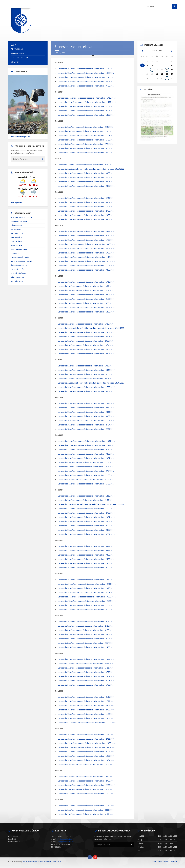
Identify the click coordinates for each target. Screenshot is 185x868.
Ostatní (15, 62)
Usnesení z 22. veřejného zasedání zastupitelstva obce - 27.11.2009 (86, 701)
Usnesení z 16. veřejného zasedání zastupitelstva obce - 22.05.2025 (86, 81)
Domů (57, 53)
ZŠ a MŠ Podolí (16, 225)
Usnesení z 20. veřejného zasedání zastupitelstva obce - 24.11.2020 (86, 231)
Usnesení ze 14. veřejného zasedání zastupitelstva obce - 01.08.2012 (87, 597)
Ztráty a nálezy (16, 241)
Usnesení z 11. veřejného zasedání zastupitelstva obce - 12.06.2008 (86, 756)
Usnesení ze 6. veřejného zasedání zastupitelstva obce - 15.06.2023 (86, 140)
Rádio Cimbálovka (17, 277)
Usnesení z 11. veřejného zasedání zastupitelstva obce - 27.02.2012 (86, 610)
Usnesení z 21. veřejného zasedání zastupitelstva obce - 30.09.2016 (86, 416)
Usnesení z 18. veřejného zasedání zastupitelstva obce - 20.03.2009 (86, 718)
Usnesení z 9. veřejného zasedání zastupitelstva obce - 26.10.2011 (86, 626)
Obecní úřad (17, 49)
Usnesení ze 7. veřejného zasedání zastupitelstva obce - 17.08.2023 (86, 135)
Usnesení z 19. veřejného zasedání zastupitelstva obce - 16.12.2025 (86, 69)
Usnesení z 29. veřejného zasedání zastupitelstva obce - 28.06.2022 (86, 177)
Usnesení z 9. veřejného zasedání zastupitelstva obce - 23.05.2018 (86, 341)
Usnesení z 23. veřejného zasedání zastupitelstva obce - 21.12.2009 (86, 697)
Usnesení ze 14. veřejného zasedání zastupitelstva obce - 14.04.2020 (87, 257)
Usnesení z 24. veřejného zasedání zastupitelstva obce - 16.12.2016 (86, 403)
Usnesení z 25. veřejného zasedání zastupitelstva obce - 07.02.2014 (86, 534)
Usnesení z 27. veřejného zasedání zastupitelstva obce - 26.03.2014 (86, 526)
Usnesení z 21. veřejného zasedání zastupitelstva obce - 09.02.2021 (86, 219)
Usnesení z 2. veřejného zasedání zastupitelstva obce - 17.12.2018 (86, 324)
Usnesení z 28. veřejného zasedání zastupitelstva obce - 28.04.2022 (86, 182)
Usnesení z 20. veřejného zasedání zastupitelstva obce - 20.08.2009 (86, 710)
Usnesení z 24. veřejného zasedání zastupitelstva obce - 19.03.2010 (86, 685)
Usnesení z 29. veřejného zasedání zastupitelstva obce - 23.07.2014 (86, 517)
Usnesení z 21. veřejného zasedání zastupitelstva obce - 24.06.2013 (86, 559)
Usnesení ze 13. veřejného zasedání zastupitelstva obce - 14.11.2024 (87, 102)
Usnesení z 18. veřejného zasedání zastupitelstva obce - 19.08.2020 (86, 240)
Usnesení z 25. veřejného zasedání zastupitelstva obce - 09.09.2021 (86, 202)
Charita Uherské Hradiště (20, 257)
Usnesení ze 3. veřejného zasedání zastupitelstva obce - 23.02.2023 (86, 153)
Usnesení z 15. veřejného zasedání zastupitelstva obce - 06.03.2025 (86, 86)
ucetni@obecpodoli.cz (65, 842)
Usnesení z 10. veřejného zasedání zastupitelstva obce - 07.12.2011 (86, 622)
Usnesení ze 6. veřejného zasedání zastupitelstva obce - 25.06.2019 (86, 299)
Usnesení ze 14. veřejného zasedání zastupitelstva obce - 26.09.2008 (87, 743)
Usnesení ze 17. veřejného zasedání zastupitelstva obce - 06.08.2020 (87, 244)
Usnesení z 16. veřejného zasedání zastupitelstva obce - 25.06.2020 (86, 248)
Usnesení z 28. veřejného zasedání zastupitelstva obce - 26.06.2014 (86, 521)
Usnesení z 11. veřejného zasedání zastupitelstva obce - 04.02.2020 (86, 270)
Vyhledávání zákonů (18, 273)
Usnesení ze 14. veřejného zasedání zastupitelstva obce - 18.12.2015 (87, 441)
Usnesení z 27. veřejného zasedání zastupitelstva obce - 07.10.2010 (86, 672)
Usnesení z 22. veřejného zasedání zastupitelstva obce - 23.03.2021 (86, 215)
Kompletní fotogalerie (20, 137)
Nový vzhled (57, 862)
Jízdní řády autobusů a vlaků (22, 261)
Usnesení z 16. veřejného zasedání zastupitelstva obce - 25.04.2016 (86, 425)
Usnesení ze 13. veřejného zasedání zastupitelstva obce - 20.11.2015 (87, 445)
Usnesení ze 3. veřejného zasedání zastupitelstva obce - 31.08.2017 (86, 374)
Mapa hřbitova (16, 229)
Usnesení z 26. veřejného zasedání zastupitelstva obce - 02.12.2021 (86, 198)
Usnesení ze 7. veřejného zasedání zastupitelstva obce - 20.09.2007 (86, 781)
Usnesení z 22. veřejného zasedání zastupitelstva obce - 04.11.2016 (86, 412)
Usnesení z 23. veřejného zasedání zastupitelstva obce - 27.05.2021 (86, 211)
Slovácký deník (16, 245)
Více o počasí (16, 202)
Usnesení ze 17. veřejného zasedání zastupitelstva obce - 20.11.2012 (87, 584)
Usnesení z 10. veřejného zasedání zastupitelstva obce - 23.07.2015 (86, 458)
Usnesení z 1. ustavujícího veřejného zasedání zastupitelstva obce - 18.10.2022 (91, 169)
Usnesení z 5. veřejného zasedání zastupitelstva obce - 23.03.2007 (86, 789)
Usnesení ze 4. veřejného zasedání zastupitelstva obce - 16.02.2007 (86, 794)
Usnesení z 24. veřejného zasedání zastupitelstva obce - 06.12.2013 (86, 546)
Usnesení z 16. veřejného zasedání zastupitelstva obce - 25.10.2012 (86, 588)
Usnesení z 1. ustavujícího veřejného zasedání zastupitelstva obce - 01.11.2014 (91, 504)
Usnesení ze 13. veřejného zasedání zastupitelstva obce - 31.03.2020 (87, 261)
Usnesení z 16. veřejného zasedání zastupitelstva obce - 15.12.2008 (86, 735)
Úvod (13, 45)
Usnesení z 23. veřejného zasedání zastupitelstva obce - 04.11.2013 (86, 551)
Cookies (24, 862)
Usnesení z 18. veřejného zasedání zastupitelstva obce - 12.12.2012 (86, 580)
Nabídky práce (16, 237)
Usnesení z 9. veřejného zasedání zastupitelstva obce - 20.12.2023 (86, 127)
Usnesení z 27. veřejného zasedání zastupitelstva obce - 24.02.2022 (86, 186)
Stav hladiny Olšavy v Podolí (21, 217)
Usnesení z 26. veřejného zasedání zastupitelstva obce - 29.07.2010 (86, 676)
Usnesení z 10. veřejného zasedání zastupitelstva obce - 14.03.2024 (86, 115)
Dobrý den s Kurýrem (19, 249)
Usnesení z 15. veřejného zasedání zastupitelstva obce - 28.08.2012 (86, 592)
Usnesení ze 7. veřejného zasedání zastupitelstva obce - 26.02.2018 (86, 349)
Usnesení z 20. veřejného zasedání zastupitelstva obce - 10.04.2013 (86, 563)
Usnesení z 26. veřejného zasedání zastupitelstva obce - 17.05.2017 (86, 387)
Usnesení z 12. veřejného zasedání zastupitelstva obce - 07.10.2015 (86, 450)
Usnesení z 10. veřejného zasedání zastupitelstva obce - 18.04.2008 (86, 760)
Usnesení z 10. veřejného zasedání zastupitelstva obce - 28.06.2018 (86, 337)
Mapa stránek (164, 861)
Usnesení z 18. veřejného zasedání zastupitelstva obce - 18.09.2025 (86, 73)
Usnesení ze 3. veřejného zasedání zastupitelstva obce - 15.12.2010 (86, 659)
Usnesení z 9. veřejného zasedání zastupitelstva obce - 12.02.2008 (86, 764)
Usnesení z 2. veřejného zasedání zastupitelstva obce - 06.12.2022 (86, 165)
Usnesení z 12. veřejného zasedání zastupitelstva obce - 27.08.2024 (86, 106)
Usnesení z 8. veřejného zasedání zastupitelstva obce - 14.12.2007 (86, 776)
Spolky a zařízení (19, 58)
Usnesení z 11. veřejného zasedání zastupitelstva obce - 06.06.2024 (86, 111)
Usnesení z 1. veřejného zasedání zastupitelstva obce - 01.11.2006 (86, 814)
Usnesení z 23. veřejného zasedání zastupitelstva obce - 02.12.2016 (86, 408)
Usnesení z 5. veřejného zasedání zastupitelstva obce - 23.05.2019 (86, 303)
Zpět (64, 53)
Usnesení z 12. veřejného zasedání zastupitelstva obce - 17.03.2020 (86, 266)
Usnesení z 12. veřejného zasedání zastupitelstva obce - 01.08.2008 (86, 752)
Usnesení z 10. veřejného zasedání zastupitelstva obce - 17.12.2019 (86, 282)
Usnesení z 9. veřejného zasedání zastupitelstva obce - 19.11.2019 (86, 286)
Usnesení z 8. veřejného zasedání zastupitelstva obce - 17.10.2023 (86, 131)
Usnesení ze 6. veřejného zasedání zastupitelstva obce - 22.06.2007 (86, 785)
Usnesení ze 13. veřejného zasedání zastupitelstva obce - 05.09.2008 (87, 747)
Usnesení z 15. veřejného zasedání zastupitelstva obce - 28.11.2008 (86, 739)
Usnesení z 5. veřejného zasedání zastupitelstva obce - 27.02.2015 (86, 479)
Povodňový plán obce (19, 221)
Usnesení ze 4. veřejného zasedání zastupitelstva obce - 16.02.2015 (86, 484)
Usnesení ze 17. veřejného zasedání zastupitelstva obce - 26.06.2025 (87, 77)
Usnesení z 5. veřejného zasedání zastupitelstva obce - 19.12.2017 (86, 366)
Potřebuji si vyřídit (18, 269)
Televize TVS (16, 253)
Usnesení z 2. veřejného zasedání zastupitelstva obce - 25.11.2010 (86, 663)
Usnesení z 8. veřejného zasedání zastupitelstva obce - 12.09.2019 (86, 290)
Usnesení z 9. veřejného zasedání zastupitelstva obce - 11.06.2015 (86, 462)
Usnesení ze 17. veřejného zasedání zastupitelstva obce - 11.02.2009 (87, 722)
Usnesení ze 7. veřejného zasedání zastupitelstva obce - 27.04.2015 (86, 471)
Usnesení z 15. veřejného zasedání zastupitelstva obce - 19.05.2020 (86, 253)
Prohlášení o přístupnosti (36, 862)
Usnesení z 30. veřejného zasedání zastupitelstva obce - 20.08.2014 (86, 513)
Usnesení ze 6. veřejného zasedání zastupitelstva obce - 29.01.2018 (86, 354)
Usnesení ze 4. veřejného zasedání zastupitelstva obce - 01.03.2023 (86, 148)
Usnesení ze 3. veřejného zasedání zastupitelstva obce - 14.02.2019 (86, 312)
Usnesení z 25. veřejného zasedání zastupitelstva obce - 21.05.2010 (86, 681)
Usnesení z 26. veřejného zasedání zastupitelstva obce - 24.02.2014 (86, 530)
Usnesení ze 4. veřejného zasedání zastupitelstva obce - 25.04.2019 (86, 307)
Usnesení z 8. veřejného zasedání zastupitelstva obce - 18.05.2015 (86, 467)
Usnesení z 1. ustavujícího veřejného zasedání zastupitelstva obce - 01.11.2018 (91, 328)
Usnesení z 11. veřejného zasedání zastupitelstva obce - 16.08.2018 (86, 332)
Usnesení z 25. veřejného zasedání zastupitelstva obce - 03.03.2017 (86, 391)
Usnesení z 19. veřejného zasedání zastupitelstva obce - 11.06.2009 (86, 714)
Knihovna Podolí (17, 233)
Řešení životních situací (19, 265)
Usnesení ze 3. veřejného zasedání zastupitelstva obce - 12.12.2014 (86, 496)
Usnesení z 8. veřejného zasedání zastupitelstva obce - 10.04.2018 (86, 345)
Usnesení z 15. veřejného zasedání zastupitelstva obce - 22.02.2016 (86, 429)
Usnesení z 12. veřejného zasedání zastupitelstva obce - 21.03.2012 (86, 605)
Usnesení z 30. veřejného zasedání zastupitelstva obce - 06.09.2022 (86, 173)
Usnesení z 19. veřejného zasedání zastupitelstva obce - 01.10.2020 (86, 236)
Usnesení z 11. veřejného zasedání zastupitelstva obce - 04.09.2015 (86, 454)
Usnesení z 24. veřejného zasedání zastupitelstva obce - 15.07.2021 (86, 207)
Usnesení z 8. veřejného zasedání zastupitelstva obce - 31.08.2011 (86, 630)
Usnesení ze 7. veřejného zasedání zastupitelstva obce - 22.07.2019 (86, 295)
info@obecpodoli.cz (64, 839)
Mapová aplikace (17, 281)
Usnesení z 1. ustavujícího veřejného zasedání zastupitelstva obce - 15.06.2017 (91, 383)
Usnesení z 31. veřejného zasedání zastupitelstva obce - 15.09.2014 (86, 509)
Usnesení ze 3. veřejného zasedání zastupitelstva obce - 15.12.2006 (86, 806)
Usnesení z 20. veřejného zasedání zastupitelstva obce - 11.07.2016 (86, 420)
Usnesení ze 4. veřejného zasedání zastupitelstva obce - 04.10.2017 (86, 370)
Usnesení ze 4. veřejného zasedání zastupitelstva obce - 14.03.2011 (86, 647)
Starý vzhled (48, 862)
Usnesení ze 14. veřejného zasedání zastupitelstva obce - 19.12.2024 (87, 98)
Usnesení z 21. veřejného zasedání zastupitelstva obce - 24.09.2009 (86, 705)
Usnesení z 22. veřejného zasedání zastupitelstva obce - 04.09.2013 (86, 555)
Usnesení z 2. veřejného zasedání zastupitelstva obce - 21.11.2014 (86, 500)
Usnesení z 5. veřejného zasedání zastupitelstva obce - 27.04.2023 (86, 144)
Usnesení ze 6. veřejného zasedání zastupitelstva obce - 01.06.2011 (86, 639)
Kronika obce (18, 53)
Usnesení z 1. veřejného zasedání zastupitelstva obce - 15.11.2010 (86, 668)
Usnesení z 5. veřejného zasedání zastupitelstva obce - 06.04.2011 (86, 643)
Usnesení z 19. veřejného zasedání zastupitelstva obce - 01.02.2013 (86, 568)
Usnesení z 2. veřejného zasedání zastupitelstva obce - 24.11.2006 (86, 810)
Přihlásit (174, 861)
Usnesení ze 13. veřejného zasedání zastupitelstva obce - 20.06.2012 (87, 601)
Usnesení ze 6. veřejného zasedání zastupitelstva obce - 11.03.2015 (86, 475)
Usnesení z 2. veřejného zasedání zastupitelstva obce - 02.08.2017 (86, 379)
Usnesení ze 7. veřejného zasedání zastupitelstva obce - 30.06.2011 (86, 634)
